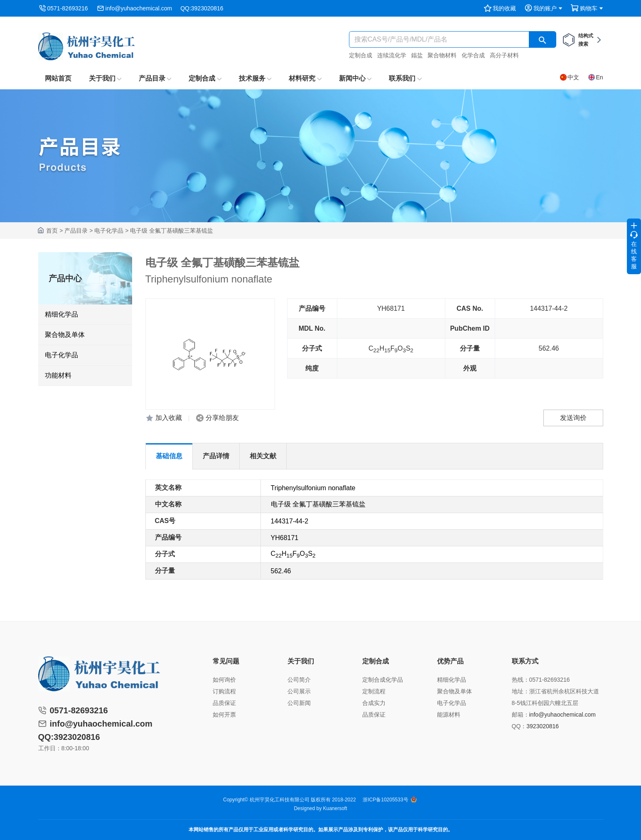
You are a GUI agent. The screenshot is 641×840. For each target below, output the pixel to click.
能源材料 (449, 715)
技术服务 (255, 78)
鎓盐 (417, 55)
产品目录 (155, 78)
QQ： (519, 726)
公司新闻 (299, 703)
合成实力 (374, 703)
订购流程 (224, 691)
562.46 (549, 348)
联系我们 (405, 78)
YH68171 (391, 308)
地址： (521, 691)
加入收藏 (169, 418)
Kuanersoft (335, 808)
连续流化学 (392, 55)
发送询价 (573, 418)
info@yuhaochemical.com (139, 8)
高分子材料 (504, 55)
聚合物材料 (442, 55)
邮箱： (521, 715)
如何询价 (224, 680)
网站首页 (58, 78)
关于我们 (105, 78)
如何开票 (224, 715)
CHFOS (391, 349)
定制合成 (361, 55)
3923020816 (543, 726)
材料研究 (305, 78)
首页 (52, 231)
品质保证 (224, 703)
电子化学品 (109, 231)
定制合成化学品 (383, 680)
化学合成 (473, 55)
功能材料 (58, 375)
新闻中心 (355, 78)
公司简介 (299, 680)
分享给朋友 (222, 418)
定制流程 (374, 691)
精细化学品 (61, 314)
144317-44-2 (549, 308)
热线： (521, 680)
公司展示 (299, 691)
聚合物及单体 (65, 335)
